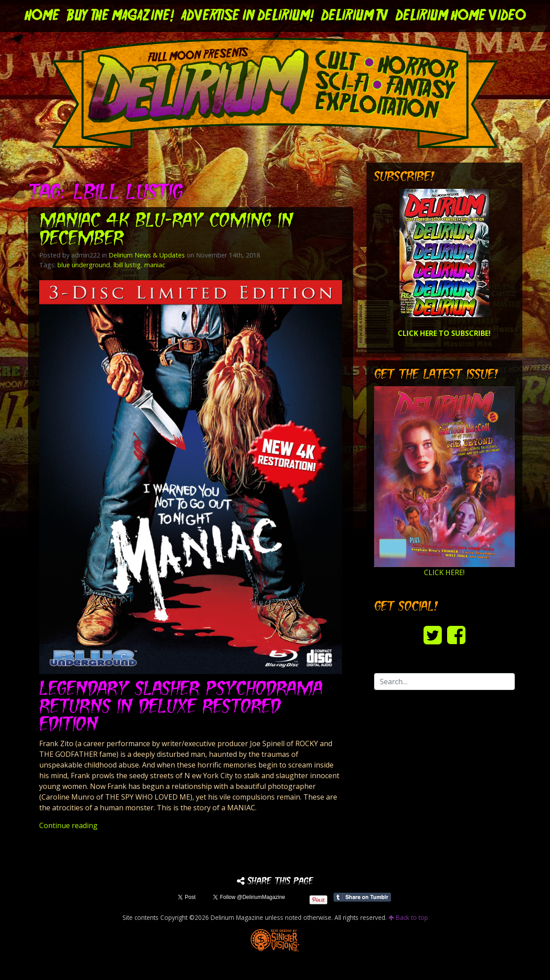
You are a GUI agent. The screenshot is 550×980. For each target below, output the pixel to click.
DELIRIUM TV (355, 16)
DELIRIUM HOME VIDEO (461, 16)
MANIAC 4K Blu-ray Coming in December (166, 231)
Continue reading (68, 825)
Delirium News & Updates (147, 255)
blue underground (84, 265)
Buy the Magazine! (120, 16)
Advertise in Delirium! (248, 16)
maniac (155, 265)
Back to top (408, 917)
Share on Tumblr (362, 897)
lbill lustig (127, 265)
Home (42, 16)
